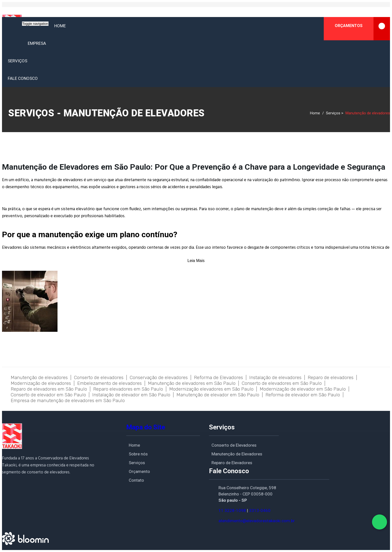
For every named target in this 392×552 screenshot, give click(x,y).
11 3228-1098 (232, 510)
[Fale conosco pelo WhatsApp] (379, 522)
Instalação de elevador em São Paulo (131, 395)
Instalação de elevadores (275, 377)
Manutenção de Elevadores (237, 454)
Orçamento (139, 471)
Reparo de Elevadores (232, 463)
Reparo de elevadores (331, 377)
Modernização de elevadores (41, 383)
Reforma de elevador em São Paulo (303, 395)
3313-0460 (260, 510)
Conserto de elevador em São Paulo (48, 395)
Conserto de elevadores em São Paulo (282, 383)
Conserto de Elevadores (234, 445)
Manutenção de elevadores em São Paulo (192, 383)
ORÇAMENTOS (362, 29)
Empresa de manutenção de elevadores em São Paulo (68, 400)
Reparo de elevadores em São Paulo (49, 389)
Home (60, 26)
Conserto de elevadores (99, 377)
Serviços (17, 61)
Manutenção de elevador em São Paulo (218, 395)
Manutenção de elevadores (39, 377)
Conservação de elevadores (159, 377)
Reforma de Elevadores (218, 377)
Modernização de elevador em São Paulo (303, 389)
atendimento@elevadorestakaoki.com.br (257, 521)
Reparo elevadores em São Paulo (128, 389)
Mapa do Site (146, 427)
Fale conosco (23, 78)
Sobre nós (138, 454)
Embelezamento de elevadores (109, 383)
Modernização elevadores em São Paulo (211, 389)
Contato (136, 480)
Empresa (37, 43)
